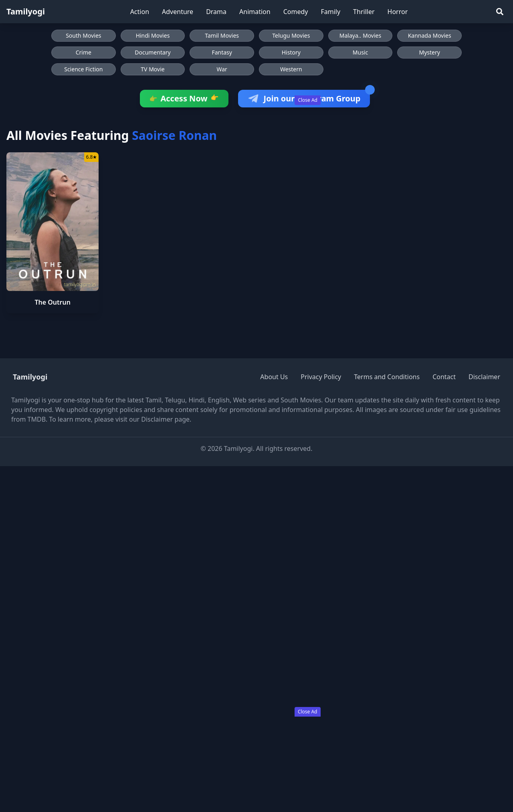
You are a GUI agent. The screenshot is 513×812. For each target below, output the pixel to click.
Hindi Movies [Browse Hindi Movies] (153, 35)
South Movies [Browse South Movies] (83, 35)
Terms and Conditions (387, 377)
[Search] (500, 12)
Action (140, 12)
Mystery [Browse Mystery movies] (429, 52)
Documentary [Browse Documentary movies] (153, 52)
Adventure (178, 12)
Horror (398, 12)
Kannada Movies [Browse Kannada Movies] (430, 35)
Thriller (364, 12)
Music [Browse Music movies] (360, 52)
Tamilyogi (26, 11)
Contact (444, 377)
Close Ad (308, 100)
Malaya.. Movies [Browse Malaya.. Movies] (360, 35)
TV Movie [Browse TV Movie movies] (152, 69)
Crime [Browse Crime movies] (84, 52)
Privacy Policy (321, 377)
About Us (274, 377)
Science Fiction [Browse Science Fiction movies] (83, 69)
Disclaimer (484, 377)
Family (330, 12)
